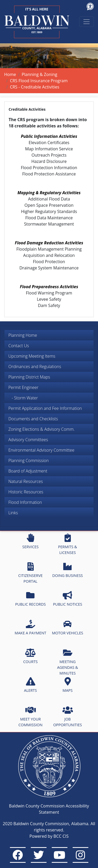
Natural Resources (26, 481)
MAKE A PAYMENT (30, 628)
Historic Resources (26, 492)
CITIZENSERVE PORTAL (30, 573)
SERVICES (30, 541)
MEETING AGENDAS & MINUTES (67, 662)
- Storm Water (23, 398)
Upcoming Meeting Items (32, 356)
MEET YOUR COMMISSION (31, 717)
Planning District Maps (29, 377)
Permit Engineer (23, 387)
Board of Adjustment (28, 471)
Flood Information (25, 502)
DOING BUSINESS (68, 570)
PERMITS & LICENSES (68, 544)
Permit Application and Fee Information (45, 408)
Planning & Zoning (39, 74)
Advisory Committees (28, 440)
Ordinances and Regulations (35, 367)
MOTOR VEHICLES (68, 628)
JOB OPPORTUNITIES (68, 717)
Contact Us (19, 346)
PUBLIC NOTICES (68, 599)
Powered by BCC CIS (49, 836)
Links (13, 513)
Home (10, 74)
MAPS (68, 685)
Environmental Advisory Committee (41, 450)
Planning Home (23, 335)
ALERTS (30, 685)
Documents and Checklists (33, 419)
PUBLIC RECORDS (30, 599)
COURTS (30, 656)
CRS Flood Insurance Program (39, 81)
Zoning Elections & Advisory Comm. (41, 429)
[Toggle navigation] (87, 22)
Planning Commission (28, 460)
